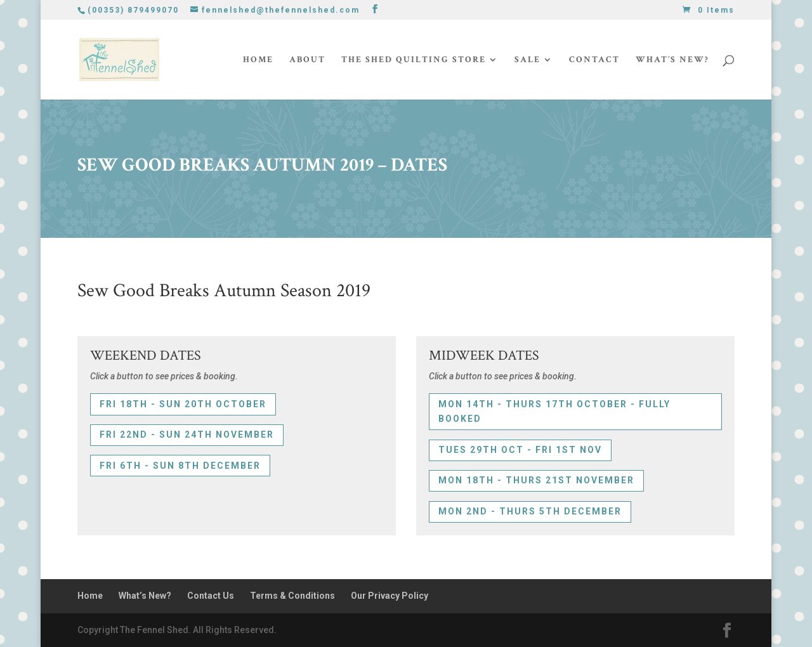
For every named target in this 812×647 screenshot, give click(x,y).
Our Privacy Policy (390, 596)
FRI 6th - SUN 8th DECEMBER (180, 466)
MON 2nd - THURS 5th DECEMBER (530, 511)
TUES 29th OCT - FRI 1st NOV (520, 450)
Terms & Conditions (292, 596)
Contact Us (211, 596)
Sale (527, 60)
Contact (594, 60)
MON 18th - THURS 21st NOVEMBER (536, 480)
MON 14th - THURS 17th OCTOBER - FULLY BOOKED (554, 412)
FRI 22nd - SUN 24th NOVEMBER (187, 435)
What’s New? (672, 60)
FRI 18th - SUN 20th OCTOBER (183, 404)
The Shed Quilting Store (414, 60)
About (307, 60)
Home (258, 60)
